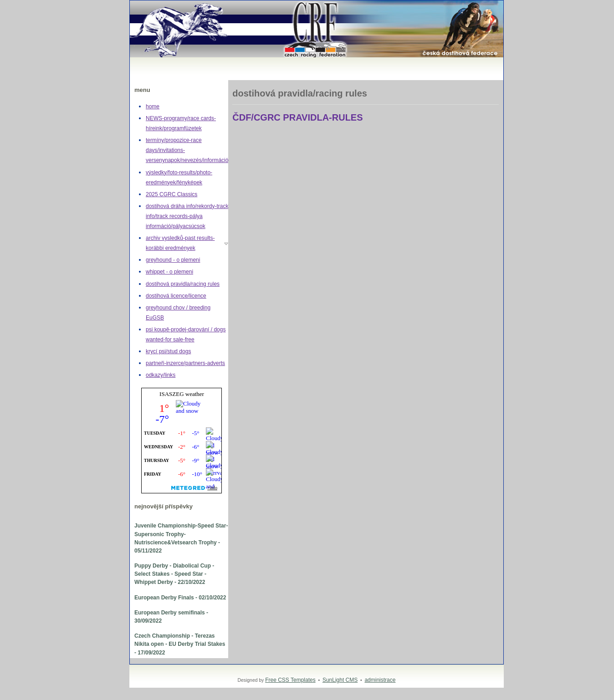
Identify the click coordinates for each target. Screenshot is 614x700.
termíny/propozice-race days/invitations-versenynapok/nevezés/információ (187, 150)
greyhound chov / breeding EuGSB (178, 313)
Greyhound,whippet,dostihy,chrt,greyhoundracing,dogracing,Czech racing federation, (139, 1)
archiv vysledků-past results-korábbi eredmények (180, 243)
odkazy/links (161, 375)
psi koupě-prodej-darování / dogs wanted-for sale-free (186, 335)
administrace (380, 680)
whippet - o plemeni (169, 272)
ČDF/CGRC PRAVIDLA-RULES (297, 117)
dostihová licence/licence (176, 296)
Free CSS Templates (290, 680)
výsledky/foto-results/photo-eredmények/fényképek (179, 178)
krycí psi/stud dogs (168, 351)
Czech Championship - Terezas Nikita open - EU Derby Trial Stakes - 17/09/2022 (180, 644)
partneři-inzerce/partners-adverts (185, 363)
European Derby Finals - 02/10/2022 (180, 598)
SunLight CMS (340, 680)
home (153, 107)
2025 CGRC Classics (171, 194)
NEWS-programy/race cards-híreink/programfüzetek (181, 123)
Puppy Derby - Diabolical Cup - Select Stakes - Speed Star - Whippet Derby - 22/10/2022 (174, 574)
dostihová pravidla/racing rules (183, 284)
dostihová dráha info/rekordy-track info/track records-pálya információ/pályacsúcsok (187, 216)
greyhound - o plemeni (173, 260)
